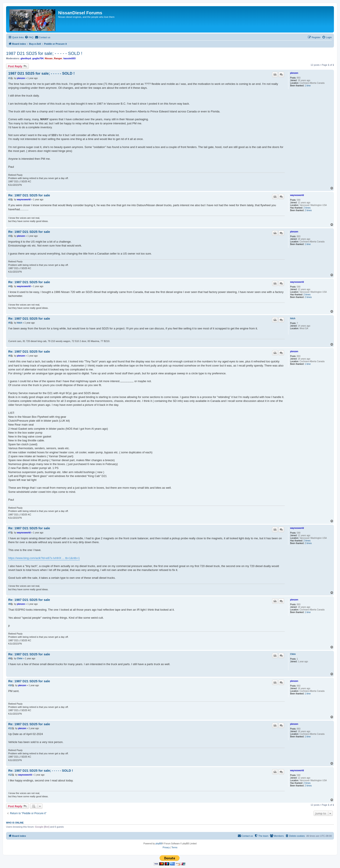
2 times (307, 208)
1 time (308, 86)
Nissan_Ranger (54, 58)
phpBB (159, 844)
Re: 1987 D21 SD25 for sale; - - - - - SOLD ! (41, 770)
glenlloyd (26, 58)
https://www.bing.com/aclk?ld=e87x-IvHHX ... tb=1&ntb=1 (44, 558)
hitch (293, 318)
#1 (9, 78)
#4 (9, 286)
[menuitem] (29, 37)
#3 (9, 236)
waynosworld (297, 195)
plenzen (294, 73)
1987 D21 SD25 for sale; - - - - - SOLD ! (44, 53)
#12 (10, 775)
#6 (9, 356)
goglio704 (38, 58)
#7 (9, 533)
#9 (9, 658)
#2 (9, 200)
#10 (10, 685)
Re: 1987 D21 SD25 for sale (29, 195)
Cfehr (293, 654)
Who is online (15, 823)
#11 (10, 728)
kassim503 (70, 58)
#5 (9, 323)
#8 (9, 604)
